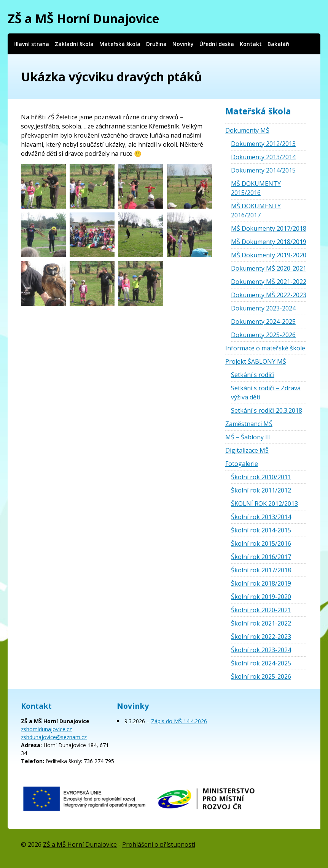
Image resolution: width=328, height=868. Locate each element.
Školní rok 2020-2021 (261, 610)
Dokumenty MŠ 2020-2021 (269, 268)
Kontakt (251, 44)
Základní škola (74, 44)
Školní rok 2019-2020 (261, 597)
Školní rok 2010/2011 (261, 477)
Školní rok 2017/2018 (261, 570)
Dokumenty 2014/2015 (263, 170)
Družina (156, 44)
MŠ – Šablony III (248, 437)
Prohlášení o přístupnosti (159, 844)
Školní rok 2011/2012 (261, 490)
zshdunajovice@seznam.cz (54, 737)
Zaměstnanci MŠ (249, 424)
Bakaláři (279, 44)
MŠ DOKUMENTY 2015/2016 (256, 188)
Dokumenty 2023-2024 (263, 308)
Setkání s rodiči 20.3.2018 (267, 410)
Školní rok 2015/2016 (261, 543)
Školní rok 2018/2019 (261, 583)
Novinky (183, 44)
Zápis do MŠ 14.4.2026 (179, 721)
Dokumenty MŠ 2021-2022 (269, 282)
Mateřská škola (120, 44)
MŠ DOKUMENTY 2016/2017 (256, 211)
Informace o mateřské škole (265, 348)
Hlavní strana (31, 44)
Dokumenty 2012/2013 (263, 144)
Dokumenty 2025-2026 (263, 335)
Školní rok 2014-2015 (261, 530)
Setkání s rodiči (253, 375)
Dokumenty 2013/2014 (263, 157)
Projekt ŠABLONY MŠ (256, 361)
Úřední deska (217, 44)
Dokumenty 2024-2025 (263, 322)
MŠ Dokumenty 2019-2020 (269, 255)
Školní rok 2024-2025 (261, 663)
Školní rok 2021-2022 (261, 623)
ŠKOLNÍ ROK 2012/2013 (264, 504)
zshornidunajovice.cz (46, 729)
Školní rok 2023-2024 (261, 650)
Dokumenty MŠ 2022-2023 (269, 295)
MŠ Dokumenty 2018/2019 (269, 242)
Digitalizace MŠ (247, 450)
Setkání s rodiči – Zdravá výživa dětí (266, 393)
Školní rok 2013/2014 (261, 517)
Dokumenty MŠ (247, 130)
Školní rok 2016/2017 (261, 557)
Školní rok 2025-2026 (261, 676)
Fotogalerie (242, 464)
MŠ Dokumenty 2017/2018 (269, 228)
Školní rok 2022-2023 (261, 637)
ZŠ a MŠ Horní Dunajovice (83, 18)
